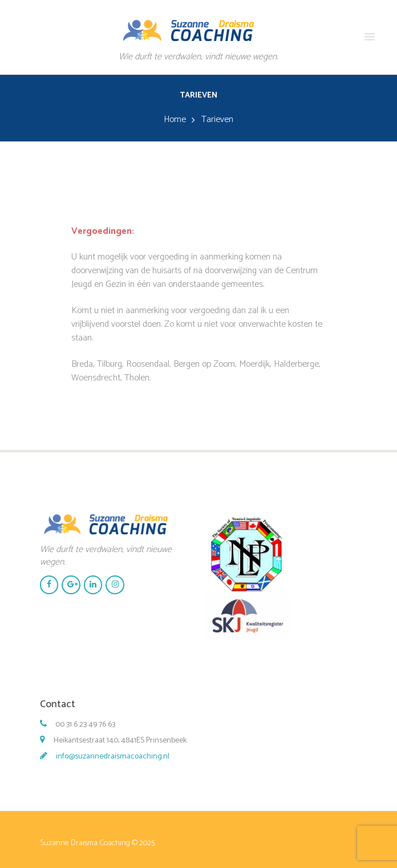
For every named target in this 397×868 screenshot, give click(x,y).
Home (175, 120)
